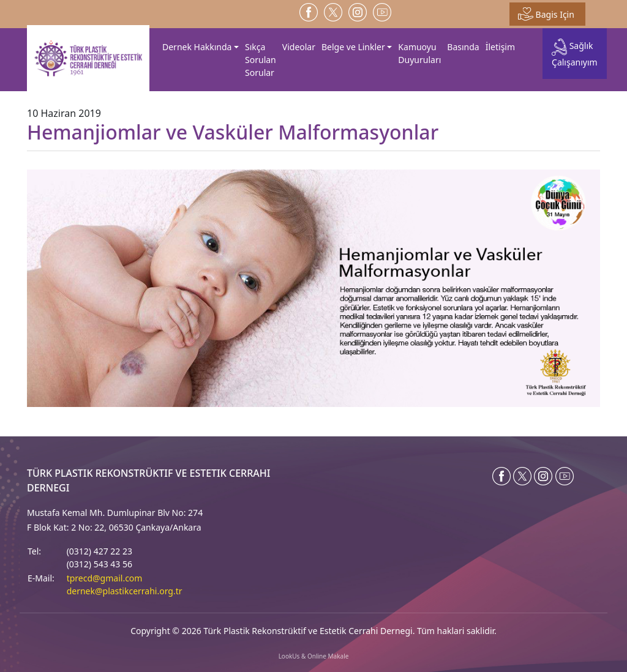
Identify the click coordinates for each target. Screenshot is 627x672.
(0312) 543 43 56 (99, 564)
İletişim (500, 47)
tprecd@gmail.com (105, 578)
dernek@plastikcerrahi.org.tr (125, 591)
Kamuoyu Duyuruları (419, 53)
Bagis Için (546, 14)
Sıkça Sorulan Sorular (261, 60)
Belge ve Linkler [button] (353, 47)
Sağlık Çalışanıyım (575, 53)
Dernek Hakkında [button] (197, 47)
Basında (463, 47)
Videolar (299, 47)
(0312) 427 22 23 (99, 551)
